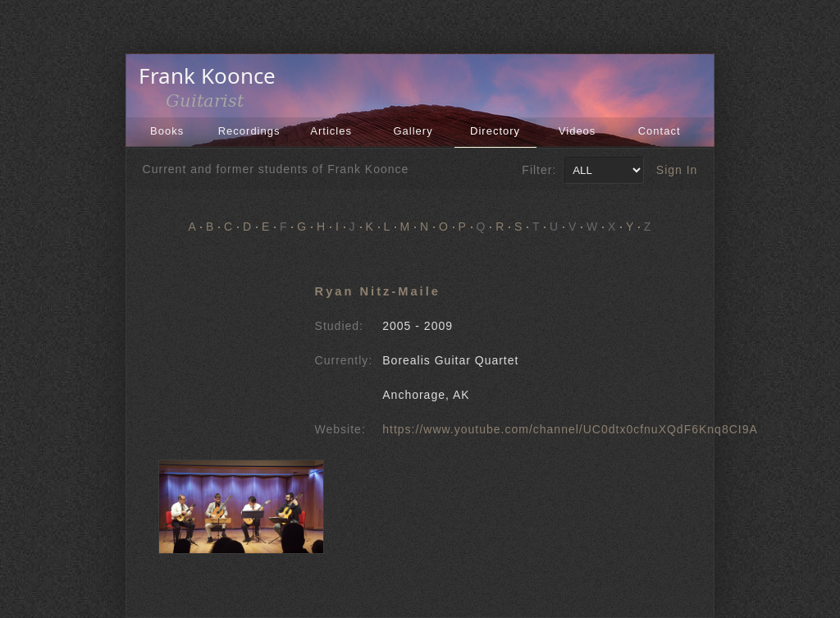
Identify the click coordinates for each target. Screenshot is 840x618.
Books (167, 131)
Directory (495, 131)
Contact (660, 131)
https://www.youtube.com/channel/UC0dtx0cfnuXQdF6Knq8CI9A (570, 429)
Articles (331, 131)
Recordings (249, 131)
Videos (577, 131)
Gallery (413, 131)
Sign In (677, 170)
